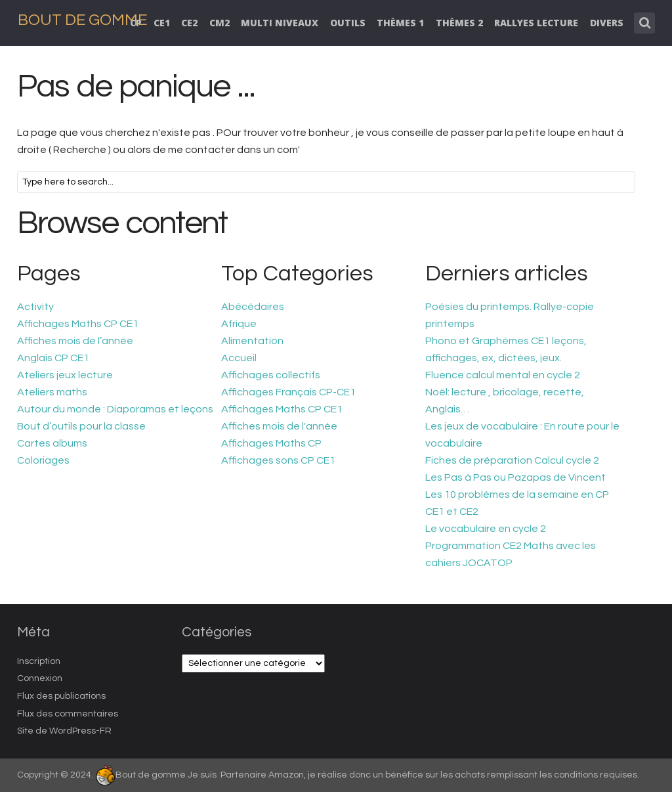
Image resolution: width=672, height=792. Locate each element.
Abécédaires (253, 307)
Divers (607, 23)
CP (136, 23)
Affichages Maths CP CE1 (78, 324)
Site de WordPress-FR (64, 731)
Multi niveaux (280, 23)
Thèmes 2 (459, 23)
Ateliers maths (52, 392)
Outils (348, 23)
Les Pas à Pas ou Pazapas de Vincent (515, 477)
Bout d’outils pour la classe (81, 426)
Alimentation (252, 341)
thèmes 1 (400, 23)
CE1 (162, 23)
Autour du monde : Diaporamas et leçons (115, 409)
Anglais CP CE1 (53, 358)
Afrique (239, 324)
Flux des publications (61, 696)
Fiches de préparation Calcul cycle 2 (512, 460)
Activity (35, 307)
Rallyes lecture (536, 23)
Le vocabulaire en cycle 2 (486, 529)
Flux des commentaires (68, 714)
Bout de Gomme (82, 20)
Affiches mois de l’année (75, 341)
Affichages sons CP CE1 (278, 460)
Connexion (40, 678)
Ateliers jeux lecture (65, 375)
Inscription (39, 661)
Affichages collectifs (271, 375)
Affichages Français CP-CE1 (288, 392)
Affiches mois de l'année (279, 426)
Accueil (239, 358)
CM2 (220, 23)
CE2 (189, 23)
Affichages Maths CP (271, 443)
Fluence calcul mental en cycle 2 (503, 375)
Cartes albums (52, 443)
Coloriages (43, 460)
